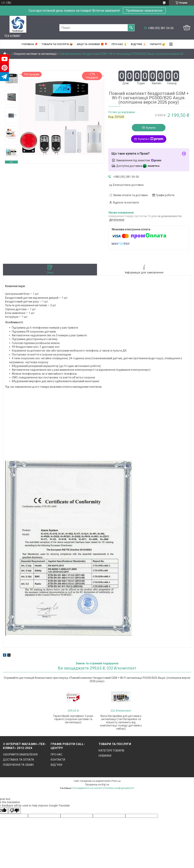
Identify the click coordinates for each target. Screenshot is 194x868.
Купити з (151, 139)
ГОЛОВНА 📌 (30, 44)
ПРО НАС (57, 755)
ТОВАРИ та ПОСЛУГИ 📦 (57, 44)
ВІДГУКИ (56, 765)
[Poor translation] (14, 811)
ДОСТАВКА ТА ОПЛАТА (19, 760)
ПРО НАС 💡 (119, 44)
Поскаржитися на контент (88, 788)
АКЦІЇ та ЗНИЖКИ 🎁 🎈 (92, 44)
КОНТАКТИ (58, 760)
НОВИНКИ (105, 756)
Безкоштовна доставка (128, 185)
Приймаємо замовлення (144, 11)
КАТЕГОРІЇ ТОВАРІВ (111, 751)
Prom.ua (116, 781)
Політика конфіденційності (119, 788)
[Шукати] (131, 28)
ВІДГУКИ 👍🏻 (138, 44)
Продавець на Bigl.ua (97, 785)
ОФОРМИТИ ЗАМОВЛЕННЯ (20, 755)
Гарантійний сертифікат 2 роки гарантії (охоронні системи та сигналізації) (73, 719)
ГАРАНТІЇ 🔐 (158, 44)
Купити (151, 128)
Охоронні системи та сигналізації (35, 54)
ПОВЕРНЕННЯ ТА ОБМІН (18, 765)
